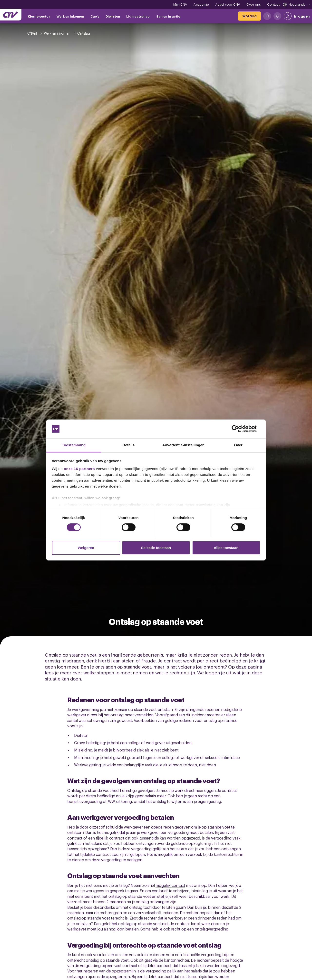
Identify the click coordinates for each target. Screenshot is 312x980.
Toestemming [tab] (74, 445)
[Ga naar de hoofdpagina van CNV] (11, 15)
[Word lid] (249, 16)
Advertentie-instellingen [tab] (183, 445)
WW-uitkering (120, 801)
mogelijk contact (170, 885)
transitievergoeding (85, 801)
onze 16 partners (79, 469)
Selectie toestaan (156, 548)
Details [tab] (129, 445)
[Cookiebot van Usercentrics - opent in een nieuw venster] (239, 429)
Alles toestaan (226, 548)
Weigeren (86, 548)
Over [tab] (238, 445)
